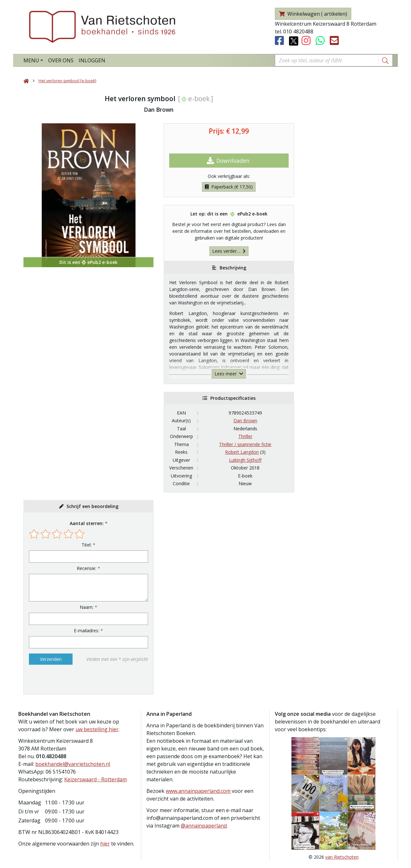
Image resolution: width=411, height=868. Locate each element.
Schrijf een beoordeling (92, 506)
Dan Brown (245, 421)
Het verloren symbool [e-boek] (67, 81)
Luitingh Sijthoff (245, 460)
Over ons (61, 60)
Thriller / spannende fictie (245, 444)
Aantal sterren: (87, 523)
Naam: (87, 607)
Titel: (87, 545)
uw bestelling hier (97, 729)
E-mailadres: (87, 631)
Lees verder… (229, 251)
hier (105, 844)
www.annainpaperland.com (198, 791)
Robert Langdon (242, 452)
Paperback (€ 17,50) (229, 187)
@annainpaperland (204, 826)
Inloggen (92, 60)
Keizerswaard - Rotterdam (96, 779)
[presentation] (70, 679)
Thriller (245, 436)
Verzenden (51, 659)
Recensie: (87, 568)
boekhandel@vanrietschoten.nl (73, 764)
